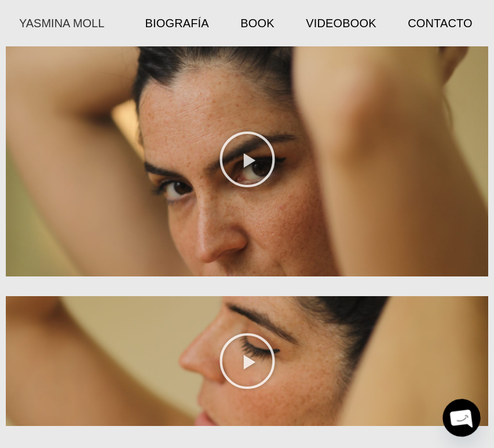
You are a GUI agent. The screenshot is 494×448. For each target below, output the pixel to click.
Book (257, 23)
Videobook (341, 23)
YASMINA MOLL (62, 23)
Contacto (440, 23)
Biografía (177, 23)
